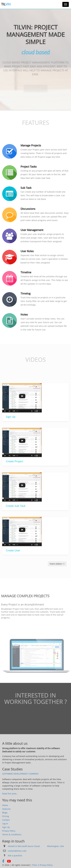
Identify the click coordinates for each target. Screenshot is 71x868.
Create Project (14, 461)
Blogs (5, 813)
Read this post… (10, 794)
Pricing (6, 816)
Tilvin (35, 865)
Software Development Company (20, 774)
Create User (12, 550)
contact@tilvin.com (17, 851)
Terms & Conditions (12, 834)
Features (6, 809)
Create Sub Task (15, 506)
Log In (5, 824)
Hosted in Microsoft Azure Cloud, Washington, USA (36, 846)
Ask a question (15, 856)
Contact (6, 820)
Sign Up (10, 417)
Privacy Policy (9, 831)
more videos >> (57, 564)
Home (5, 805)
